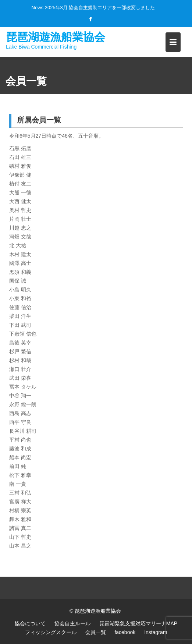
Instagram (156, 632)
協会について (30, 623)
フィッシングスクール (51, 632)
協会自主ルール (72, 623)
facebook (125, 632)
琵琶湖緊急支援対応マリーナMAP (138, 623)
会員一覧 (96, 632)
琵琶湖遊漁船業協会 (56, 37)
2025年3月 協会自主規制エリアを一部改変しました (100, 8)
